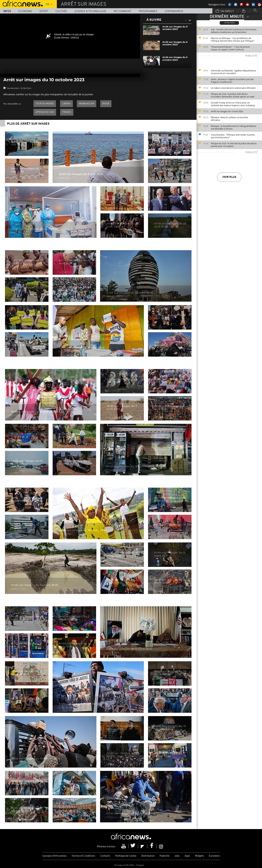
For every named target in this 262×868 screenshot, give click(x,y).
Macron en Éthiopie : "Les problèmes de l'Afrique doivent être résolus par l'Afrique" (233, 39)
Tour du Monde (45, 104)
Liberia (66, 104)
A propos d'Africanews (54, 856)
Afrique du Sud (45, 112)
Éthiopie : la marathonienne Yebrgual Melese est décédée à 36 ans (234, 127)
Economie (25, 11)
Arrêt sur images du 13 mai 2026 (227, 111)
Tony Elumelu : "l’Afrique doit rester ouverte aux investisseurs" (233, 136)
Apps (187, 856)
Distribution (148, 856)
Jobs (177, 856)
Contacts (105, 856)
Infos (7, 11)
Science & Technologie (90, 11)
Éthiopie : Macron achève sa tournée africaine (229, 119)
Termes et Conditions (83, 856)
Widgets (199, 856)
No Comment (123, 11)
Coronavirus (174, 11)
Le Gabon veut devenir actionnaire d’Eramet (233, 88)
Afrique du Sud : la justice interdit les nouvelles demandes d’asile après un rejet (233, 95)
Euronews (214, 856)
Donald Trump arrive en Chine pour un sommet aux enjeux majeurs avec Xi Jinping (233, 104)
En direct (225, 11)
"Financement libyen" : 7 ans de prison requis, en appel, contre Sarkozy (230, 48)
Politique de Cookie (126, 856)
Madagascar (87, 104)
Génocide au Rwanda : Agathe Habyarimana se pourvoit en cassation (233, 72)
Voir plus (229, 177)
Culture (61, 11)
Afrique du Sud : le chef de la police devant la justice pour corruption (234, 145)
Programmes (148, 11)
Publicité (164, 856)
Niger (106, 104)
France (67, 112)
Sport (44, 11)
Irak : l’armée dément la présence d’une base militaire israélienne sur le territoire (234, 31)
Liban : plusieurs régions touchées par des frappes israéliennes (232, 81)
